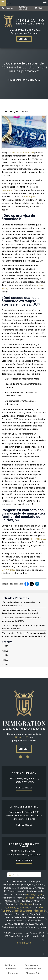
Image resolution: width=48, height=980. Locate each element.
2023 (5, 660)
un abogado (30, 197)
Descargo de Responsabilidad (33, 967)
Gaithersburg (11, 907)
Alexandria (39, 911)
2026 (5, 646)
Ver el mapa (24, 788)
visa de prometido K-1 (23, 153)
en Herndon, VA (37, 539)
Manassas (17, 911)
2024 (5, 655)
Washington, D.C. (35, 894)
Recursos (13, 973)
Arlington (28, 911)
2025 (5, 651)
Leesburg (30, 898)
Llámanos (8, 8)
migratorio (7, 190)
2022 (5, 664)
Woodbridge (26, 904)
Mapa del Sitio (33, 973)
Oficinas (40, 8)
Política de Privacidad (10, 967)
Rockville (24, 907)
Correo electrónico (24, 8)
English (24, 39)
